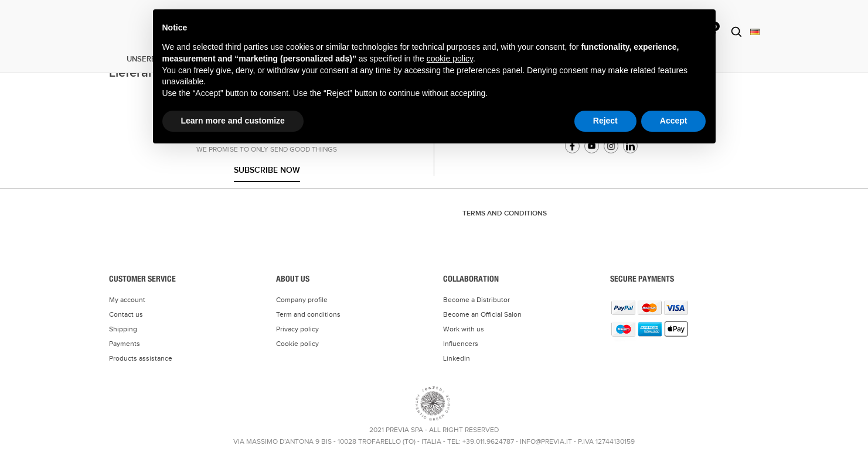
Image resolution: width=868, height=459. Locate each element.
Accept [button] (674, 121)
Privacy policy (297, 329)
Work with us (464, 329)
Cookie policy (297, 344)
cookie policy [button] (450, 59)
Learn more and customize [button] (233, 121)
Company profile (302, 300)
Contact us (126, 314)
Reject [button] (605, 121)
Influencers (461, 344)
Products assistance (141, 358)
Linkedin (457, 358)
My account (127, 300)
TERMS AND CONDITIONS (505, 213)
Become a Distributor (476, 300)
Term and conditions (308, 314)
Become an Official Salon (482, 314)
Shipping (123, 329)
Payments (125, 344)
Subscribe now (267, 170)
